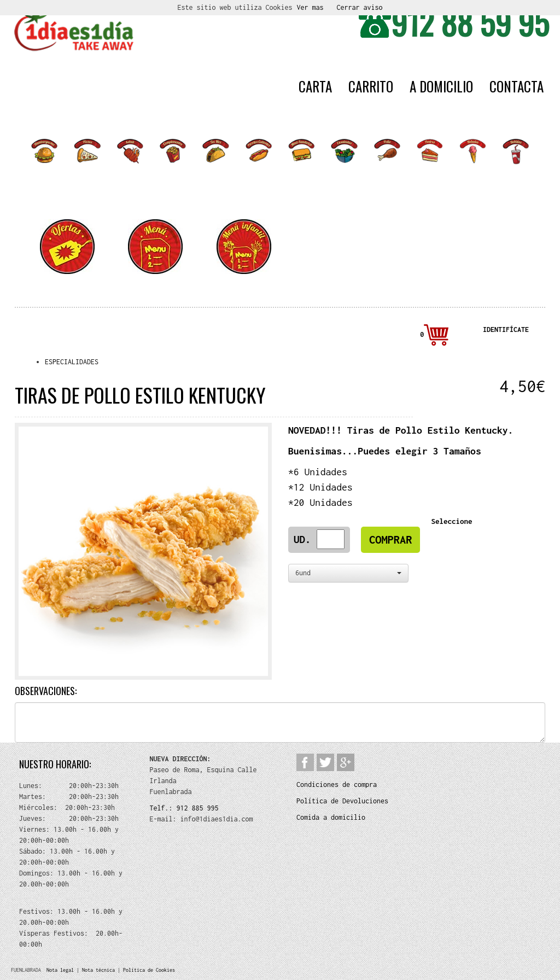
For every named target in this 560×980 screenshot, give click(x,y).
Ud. (305, 539)
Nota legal (60, 970)
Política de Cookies (149, 970)
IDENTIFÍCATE (506, 329)
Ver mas (310, 7)
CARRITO (371, 86)
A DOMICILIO (441, 86)
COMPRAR (390, 539)
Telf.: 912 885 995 (184, 808)
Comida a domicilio (331, 817)
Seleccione (454, 521)
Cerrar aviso (360, 7)
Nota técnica (98, 970)
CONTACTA (517, 86)
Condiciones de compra (337, 784)
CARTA (315, 86)
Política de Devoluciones (342, 801)
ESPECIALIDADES (72, 362)
